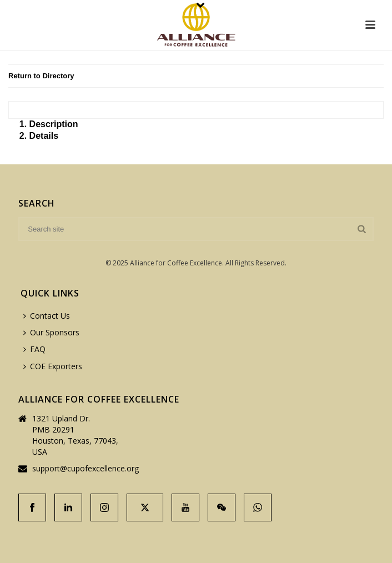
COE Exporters (53, 366)
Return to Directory (41, 76)
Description (54, 124)
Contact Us (47, 316)
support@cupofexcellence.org (86, 469)
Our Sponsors (51, 332)
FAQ (34, 349)
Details (44, 136)
